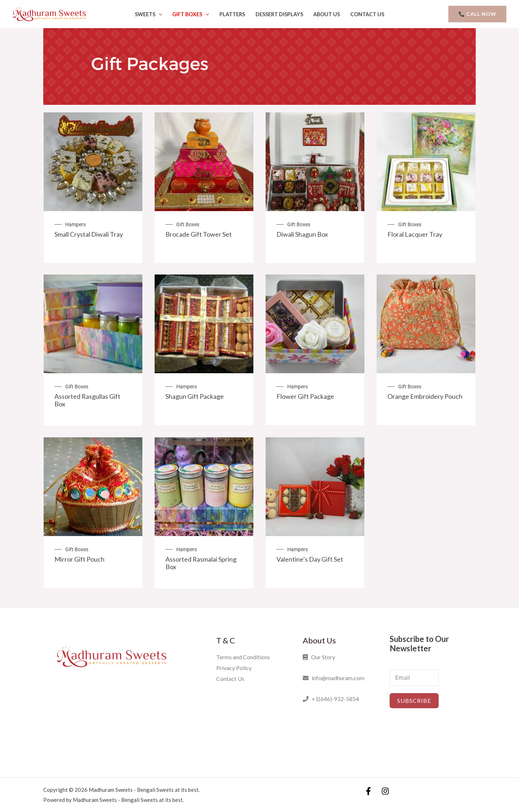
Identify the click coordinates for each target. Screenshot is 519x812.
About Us (327, 14)
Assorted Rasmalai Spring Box (201, 563)
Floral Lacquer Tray (415, 234)
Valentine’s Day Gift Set (310, 559)
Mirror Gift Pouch (79, 559)
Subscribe (414, 701)
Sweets (148, 14)
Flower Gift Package (305, 396)
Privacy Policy (234, 668)
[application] (159, 14)
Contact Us (367, 14)
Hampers (76, 224)
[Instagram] (385, 791)
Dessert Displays (279, 14)
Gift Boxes (191, 14)
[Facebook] (368, 791)
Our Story (319, 657)
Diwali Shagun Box (302, 234)
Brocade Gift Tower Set (199, 234)
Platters (232, 14)
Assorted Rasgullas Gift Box (87, 400)
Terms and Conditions (243, 657)
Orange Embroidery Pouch (425, 396)
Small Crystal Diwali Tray (89, 234)
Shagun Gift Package (195, 396)
